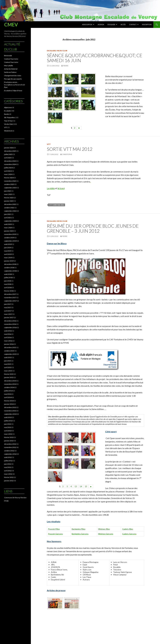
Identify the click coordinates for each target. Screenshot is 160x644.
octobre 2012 (9, 451)
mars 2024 (8, 174)
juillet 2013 (8, 421)
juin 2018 (8, 281)
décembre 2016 (10, 321)
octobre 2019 (9, 238)
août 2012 (8, 457)
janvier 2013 (9, 441)
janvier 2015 (9, 377)
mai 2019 (8, 251)
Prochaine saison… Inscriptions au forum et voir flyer (15, 85)
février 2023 (9, 198)
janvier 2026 (9, 148)
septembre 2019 (10, 241)
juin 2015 (8, 361)
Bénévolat (8, 56)
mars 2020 (8, 228)
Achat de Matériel (11, 69)
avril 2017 (8, 311)
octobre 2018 (9, 268)
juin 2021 (8, 214)
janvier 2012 (9, 481)
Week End (8, 131)
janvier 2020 (9, 231)
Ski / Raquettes (10, 117)
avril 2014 (8, 397)
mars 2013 (8, 434)
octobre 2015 (9, 351)
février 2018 (9, 291)
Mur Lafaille (9, 66)
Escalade (111, 24)
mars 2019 (8, 258)
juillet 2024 (8, 168)
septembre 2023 (10, 188)
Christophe (67, 154)
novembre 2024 (10, 164)
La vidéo (51, 188)
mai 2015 (8, 364)
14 (81, 486)
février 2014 (9, 401)
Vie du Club (62, 51)
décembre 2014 (10, 381)
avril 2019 (8, 254)
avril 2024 (8, 171)
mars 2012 (8, 474)
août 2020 (8, 224)
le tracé (61, 188)
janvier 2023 (9, 201)
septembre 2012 (10, 454)
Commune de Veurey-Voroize (15, 498)
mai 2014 (8, 394)
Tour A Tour (8, 121)
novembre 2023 (10, 181)
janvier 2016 (9, 344)
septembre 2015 (10, 354)
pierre (66, 66)
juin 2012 (8, 464)
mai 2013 (8, 427)
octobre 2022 (9, 208)
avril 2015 (8, 367)
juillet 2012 (8, 461)
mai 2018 (8, 284)
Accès (123, 24)
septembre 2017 (10, 301)
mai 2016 (8, 334)
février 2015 (9, 374)
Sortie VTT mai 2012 (70, 149)
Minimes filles (104, 529)
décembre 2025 (10, 151)
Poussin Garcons (55, 534)
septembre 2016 (10, 327)
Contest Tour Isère (11, 59)
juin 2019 (8, 248)
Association (87, 24)
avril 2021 (8, 218)
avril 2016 (8, 337)
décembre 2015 (10, 347)
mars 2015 (8, 371)
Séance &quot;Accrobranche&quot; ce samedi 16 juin (95, 58)
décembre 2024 (10, 161)
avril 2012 (8, 471)
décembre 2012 (10, 444)
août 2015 (8, 357)
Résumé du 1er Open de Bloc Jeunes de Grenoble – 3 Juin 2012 (93, 228)
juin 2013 (8, 424)
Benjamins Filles (79, 529)
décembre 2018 (10, 264)
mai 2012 (8, 467)
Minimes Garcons (106, 534)
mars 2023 (8, 194)
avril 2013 (8, 431)
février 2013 (9, 437)
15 (86, 486)
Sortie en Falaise (10, 72)
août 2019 (8, 244)
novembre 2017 (10, 298)
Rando (7, 114)
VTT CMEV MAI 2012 (57, 205)
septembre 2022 (10, 211)
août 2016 (8, 331)
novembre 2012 (10, 447)
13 (76, 486)
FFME (6, 501)
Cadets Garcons (129, 534)
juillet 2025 (8, 154)
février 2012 (9, 477)
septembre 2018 (10, 271)
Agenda (101, 24)
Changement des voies (13, 76)
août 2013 (8, 417)
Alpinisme (8, 107)
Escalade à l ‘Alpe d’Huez (13, 91)
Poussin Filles (54, 529)
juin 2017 (8, 304)
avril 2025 (8, 158)
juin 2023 (8, 191)
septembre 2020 (10, 221)
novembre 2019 (10, 234)
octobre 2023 (9, 184)
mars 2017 (8, 314)
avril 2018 (8, 288)
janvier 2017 (9, 317)
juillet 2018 (8, 278)
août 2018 (8, 274)
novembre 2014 (10, 384)
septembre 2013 (10, 414)
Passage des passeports (13, 79)
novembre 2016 (10, 324)
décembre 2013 (10, 407)
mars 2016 (8, 341)
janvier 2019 (9, 261)
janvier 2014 (9, 404)
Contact (133, 24)
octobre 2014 (9, 387)
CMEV (11, 24)
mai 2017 (8, 308)
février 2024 (9, 178)
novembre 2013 (10, 411)
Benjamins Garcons (80, 534)
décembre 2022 (10, 204)
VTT (49, 144)
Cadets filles (128, 529)
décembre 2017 (10, 294)
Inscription (147, 24)
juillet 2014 (8, 391)
